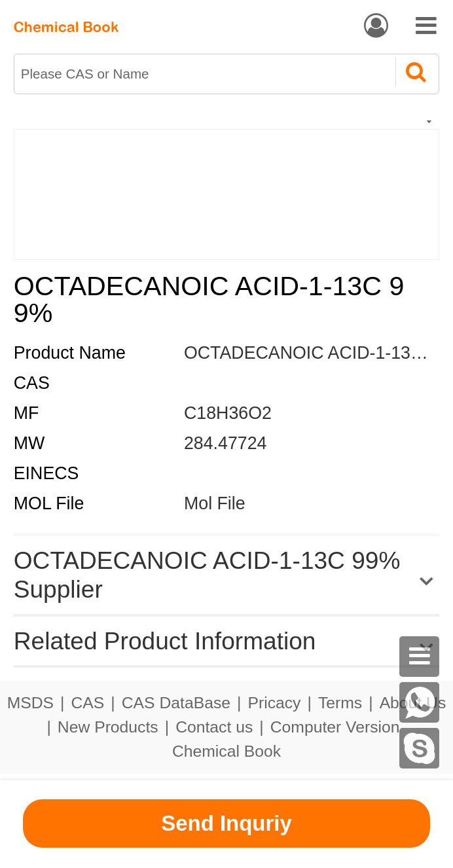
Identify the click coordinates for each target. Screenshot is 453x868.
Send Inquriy (226, 823)
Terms (340, 703)
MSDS (30, 703)
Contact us (214, 727)
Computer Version (335, 727)
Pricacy (274, 703)
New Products (108, 727)
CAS (88, 703)
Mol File (215, 503)
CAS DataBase (176, 703)
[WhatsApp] (420, 702)
